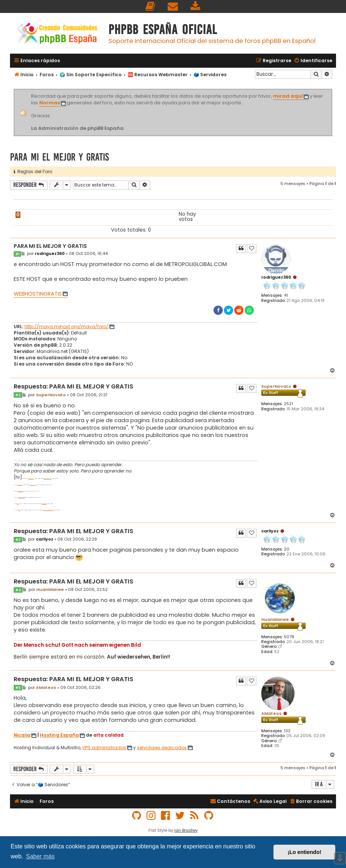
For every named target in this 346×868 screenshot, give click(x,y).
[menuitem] (151, 6)
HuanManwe (275, 619)
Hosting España (59, 735)
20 (287, 549)
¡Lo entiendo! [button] (304, 852)
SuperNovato (276, 386)
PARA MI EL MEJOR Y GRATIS (59, 157)
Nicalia (22, 735)
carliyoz (270, 531)
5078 (289, 637)
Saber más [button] (40, 856)
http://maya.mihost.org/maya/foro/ (66, 327)
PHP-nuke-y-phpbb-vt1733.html (48, 510)
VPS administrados (104, 748)
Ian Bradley (186, 830)
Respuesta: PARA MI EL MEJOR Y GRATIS (73, 387)
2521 (288, 404)
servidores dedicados (162, 748)
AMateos (271, 713)
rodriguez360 (276, 277)
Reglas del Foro (33, 171)
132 (287, 731)
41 (286, 295)
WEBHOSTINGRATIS (38, 294)
